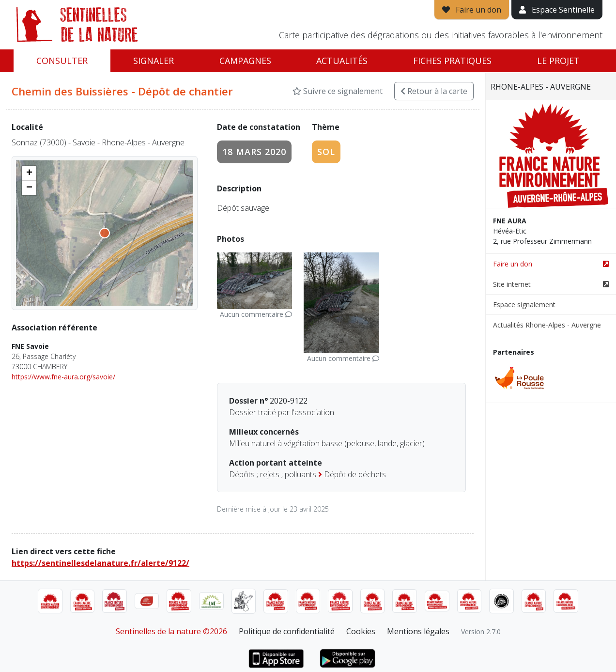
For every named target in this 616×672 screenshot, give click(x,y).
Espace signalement (524, 305)
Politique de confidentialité (287, 631)
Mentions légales (418, 631)
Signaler (154, 61)
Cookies (361, 631)
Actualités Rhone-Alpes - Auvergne (547, 325)
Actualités (342, 61)
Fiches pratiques (452, 61)
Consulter (62, 61)
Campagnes (245, 61)
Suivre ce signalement (338, 91)
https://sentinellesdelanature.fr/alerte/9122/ (100, 563)
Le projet (558, 61)
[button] (29, 173)
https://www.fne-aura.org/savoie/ (63, 377)
